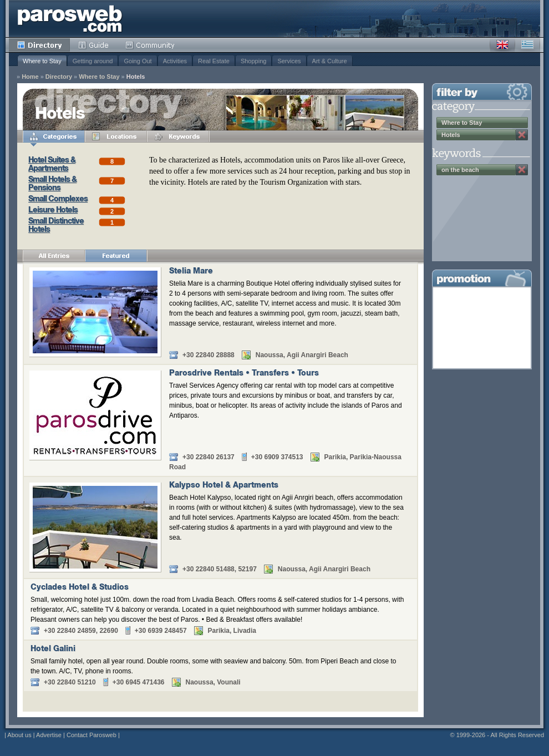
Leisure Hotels (53, 211)
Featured (116, 256)
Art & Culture (330, 61)
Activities (175, 61)
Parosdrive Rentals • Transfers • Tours (244, 374)
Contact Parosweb (91, 735)
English (502, 45)
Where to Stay (42, 61)
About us (19, 735)
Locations (116, 136)
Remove (522, 135)
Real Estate (214, 61)
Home (30, 77)
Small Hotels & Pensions (52, 184)
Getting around (93, 61)
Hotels (136, 77)
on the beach (460, 170)
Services (289, 61)
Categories (54, 136)
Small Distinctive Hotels (56, 226)
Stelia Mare (191, 272)
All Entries (54, 256)
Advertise (49, 735)
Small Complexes (58, 200)
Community (151, 45)
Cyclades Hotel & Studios (80, 588)
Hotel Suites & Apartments (52, 165)
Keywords (178, 136)
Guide (93, 45)
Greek (527, 45)
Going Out (138, 61)
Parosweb (70, 19)
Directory (39, 45)
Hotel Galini (53, 650)
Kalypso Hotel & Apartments (224, 486)
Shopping (254, 61)
